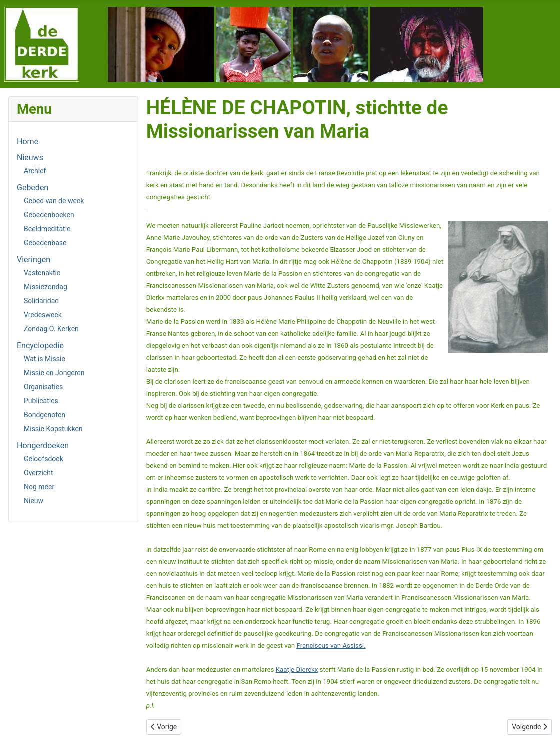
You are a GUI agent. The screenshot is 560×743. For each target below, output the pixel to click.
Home (27, 141)
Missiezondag (45, 287)
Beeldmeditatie (47, 229)
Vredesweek (43, 315)
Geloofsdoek (43, 459)
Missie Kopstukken (53, 429)
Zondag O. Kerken (51, 329)
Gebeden (32, 187)
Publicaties (41, 401)
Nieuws (30, 157)
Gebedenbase (45, 243)
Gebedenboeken (49, 215)
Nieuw (33, 501)
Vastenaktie (42, 273)
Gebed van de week (54, 201)
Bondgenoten (44, 415)
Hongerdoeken (43, 446)
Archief (35, 171)
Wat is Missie (44, 359)
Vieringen (33, 259)
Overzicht (38, 473)
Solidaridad (41, 301)
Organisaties (43, 387)
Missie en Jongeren (54, 373)
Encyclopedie (40, 345)
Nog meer (39, 487)
